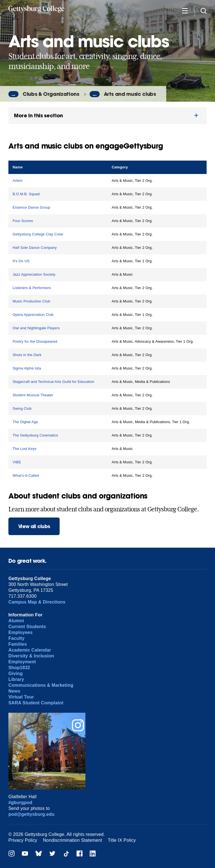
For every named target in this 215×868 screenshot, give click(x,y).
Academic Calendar (30, 650)
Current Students (27, 627)
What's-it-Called (26, 475)
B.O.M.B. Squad (26, 194)
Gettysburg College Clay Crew (38, 234)
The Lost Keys (25, 449)
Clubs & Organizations (51, 94)
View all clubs (34, 526)
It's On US (21, 261)
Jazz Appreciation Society (34, 274)
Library (16, 679)
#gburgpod (20, 803)
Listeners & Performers (32, 288)
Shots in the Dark (27, 355)
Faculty (17, 638)
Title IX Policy (122, 840)
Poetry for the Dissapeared (35, 341)
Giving (16, 673)
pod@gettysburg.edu (31, 814)
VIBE (17, 462)
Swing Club (22, 408)
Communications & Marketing (41, 685)
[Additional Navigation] (185, 10)
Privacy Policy (23, 840)
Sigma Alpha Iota (27, 368)
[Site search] (204, 10)
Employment (22, 662)
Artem (18, 181)
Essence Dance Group (31, 207)
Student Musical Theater (33, 395)
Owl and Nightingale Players (36, 328)
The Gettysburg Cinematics (35, 435)
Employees (21, 632)
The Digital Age (25, 422)
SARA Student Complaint (36, 703)
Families (18, 644)
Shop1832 (19, 668)
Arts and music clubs (130, 94)
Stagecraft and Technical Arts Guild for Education (53, 382)
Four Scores (23, 221)
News (14, 691)
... (13, 94)
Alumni (16, 621)
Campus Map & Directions (37, 602)
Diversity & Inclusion (31, 656)
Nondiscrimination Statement (73, 840)
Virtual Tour (21, 697)
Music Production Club (31, 301)
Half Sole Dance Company (35, 248)
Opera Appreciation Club (33, 315)
